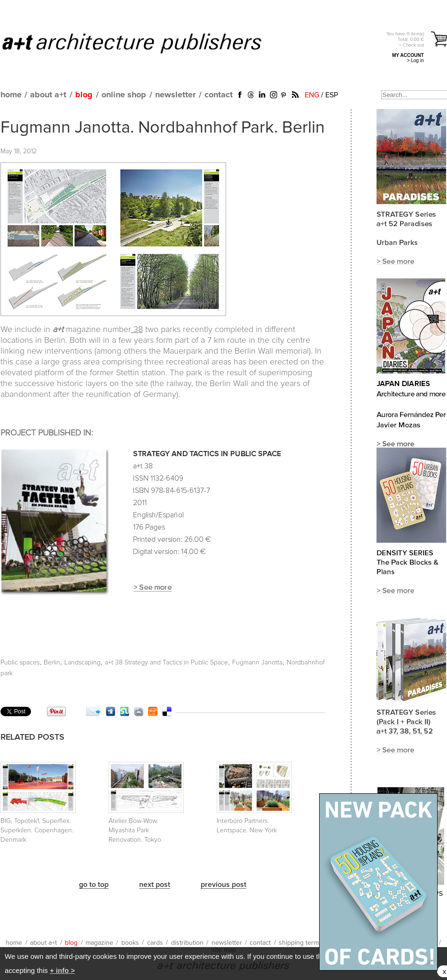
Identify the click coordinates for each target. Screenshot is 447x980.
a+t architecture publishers (144, 43)
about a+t (48, 95)
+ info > (62, 970)
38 (137, 330)
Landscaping (82, 663)
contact (219, 95)
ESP (332, 95)
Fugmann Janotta (257, 663)
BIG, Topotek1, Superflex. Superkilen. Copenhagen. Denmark (37, 830)
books (130, 943)
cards (155, 943)
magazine (99, 943)
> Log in (416, 60)
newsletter (175, 95)
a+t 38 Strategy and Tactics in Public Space (166, 663)
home (11, 95)
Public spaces (20, 663)
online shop (124, 95)
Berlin (52, 663)
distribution (187, 943)
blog (84, 95)
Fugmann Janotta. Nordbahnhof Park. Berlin (163, 128)
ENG (312, 95)
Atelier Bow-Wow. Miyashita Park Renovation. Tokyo (135, 830)
